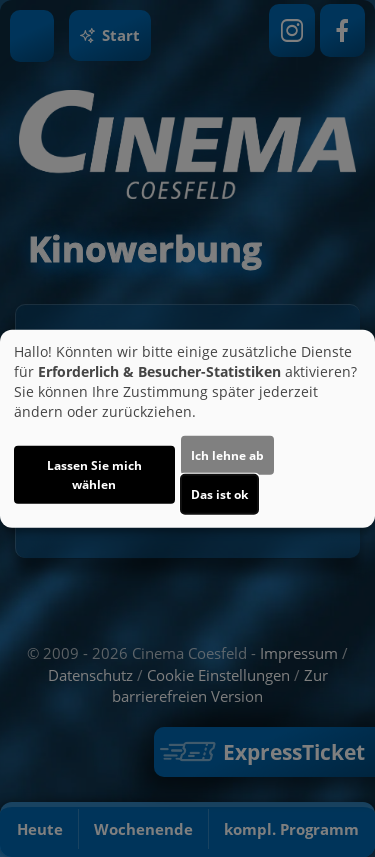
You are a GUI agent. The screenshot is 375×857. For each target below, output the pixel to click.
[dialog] (187, 428)
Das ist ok (219, 494)
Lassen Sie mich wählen (94, 475)
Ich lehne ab (227, 455)
